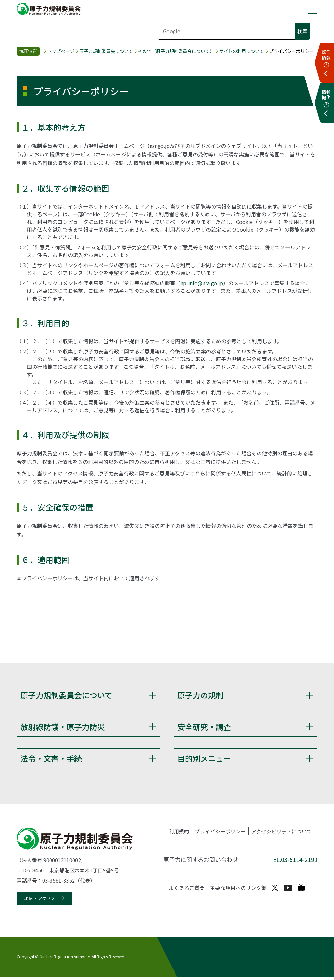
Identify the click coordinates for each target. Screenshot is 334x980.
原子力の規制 (200, 695)
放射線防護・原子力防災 (63, 728)
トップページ (61, 51)
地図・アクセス (40, 901)
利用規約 (179, 834)
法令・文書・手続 (51, 760)
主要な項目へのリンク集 (238, 891)
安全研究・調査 (204, 728)
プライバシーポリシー (220, 834)
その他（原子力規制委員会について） (176, 51)
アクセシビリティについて (282, 834)
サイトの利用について (242, 51)
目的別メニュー (204, 760)
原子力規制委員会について (106, 51)
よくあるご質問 (187, 891)
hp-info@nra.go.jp (202, 283)
